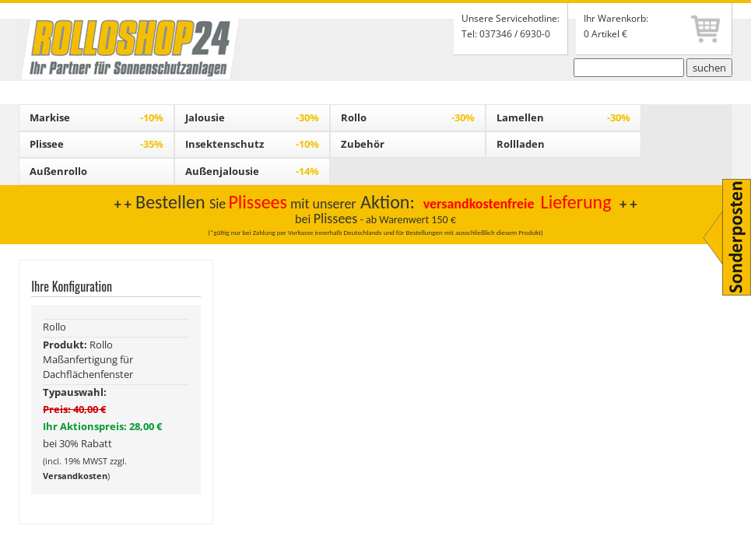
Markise (97, 117)
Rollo (408, 117)
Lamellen (563, 117)
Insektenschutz (252, 144)
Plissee (97, 144)
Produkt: (66, 345)
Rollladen (521, 144)
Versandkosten (75, 476)
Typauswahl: (75, 392)
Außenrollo (58, 171)
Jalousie (252, 117)
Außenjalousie (252, 171)
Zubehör (363, 144)
